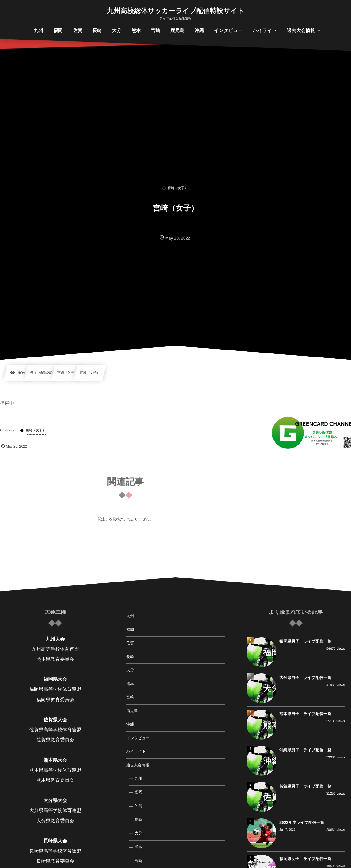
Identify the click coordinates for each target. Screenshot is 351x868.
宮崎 (130, 697)
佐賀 (130, 643)
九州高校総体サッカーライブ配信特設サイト (176, 11)
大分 (130, 670)
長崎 (130, 657)
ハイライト (136, 751)
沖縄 (130, 724)
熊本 (130, 684)
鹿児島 (132, 711)
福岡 (130, 630)
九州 (130, 616)
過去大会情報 (138, 765)
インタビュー (138, 738)
